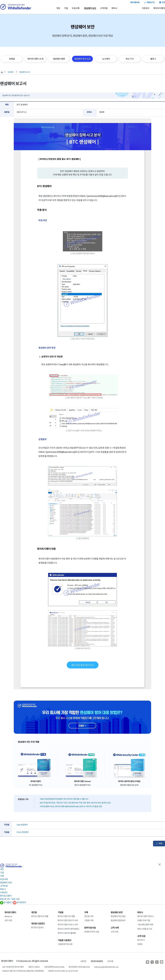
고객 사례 (114, 932)
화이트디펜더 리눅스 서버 (68, 925)
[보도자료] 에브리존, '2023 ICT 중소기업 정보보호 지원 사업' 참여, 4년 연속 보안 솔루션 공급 (75, 803)
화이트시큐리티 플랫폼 (67, 933)
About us (8, 916)
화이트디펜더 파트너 (145, 916)
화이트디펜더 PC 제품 (40, 916)
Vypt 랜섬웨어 (22, 825)
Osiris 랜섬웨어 (23, 832)
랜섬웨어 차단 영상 (118, 916)
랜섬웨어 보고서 (25, 72)
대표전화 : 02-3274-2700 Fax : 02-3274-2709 (63, 971)
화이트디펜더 (159, 8)
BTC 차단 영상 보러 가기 (83, 665)
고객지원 (104, 8)
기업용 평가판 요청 (65, 944)
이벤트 (140, 944)
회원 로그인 (149, 2)
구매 (2, 876)
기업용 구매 (89, 920)
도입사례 (76, 8)
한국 (162, 2)
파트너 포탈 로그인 (145, 929)
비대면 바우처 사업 (92, 932)
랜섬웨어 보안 (90, 8)
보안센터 (11, 72)
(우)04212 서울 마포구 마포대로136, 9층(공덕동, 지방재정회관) (23, 971)
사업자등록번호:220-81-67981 (54, 967)
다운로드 (146, 8)
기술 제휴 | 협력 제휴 (145, 925)
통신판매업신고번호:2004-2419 (79, 967)
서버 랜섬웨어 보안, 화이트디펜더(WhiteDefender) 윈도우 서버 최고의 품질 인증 (71, 806)
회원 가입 (15, 899)
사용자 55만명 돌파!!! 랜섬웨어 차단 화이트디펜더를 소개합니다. (64, 799)
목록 (160, 844)
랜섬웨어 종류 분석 (118, 920)
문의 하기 (141, 940)
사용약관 (83, 961)
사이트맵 (110, 961)
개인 (58, 8)
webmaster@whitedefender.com (106, 967)
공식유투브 (19, 902)
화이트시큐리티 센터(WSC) (68, 929)
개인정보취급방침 (97, 961)
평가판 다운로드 (37, 927)
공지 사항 (8, 920)
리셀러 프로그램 (144, 920)
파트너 (114, 8)
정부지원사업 (135, 2)
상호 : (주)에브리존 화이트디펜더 (13, 967)
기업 (66, 8)
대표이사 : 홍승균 (34, 967)
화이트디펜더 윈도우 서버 (68, 920)
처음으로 (2, 72)
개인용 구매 (89, 916)
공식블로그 (6, 902)
